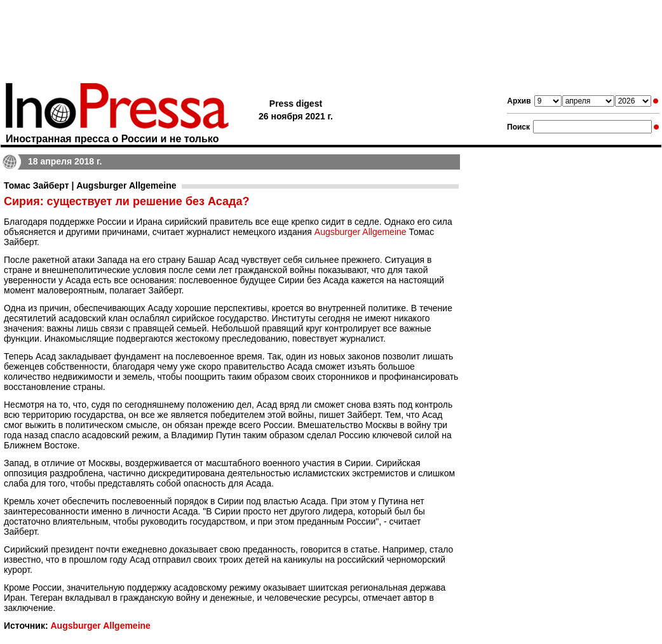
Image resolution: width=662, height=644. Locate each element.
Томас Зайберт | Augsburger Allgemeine (90, 185)
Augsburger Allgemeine (361, 232)
